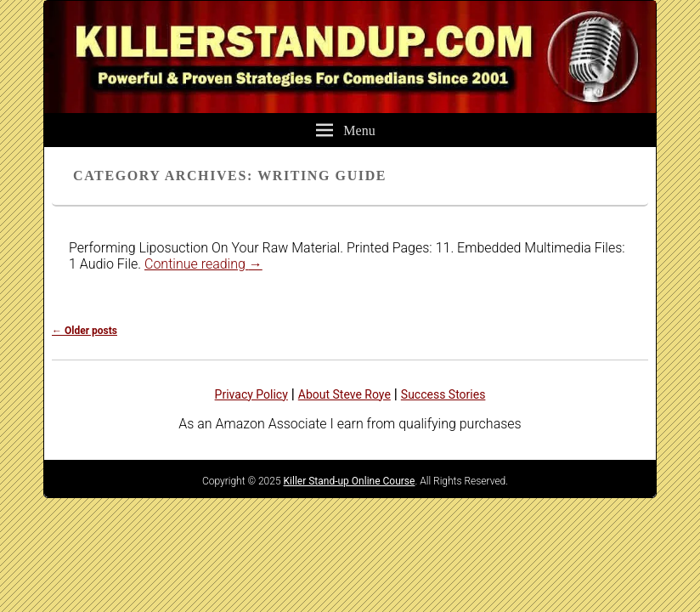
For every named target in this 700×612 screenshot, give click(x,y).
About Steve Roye (344, 394)
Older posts (85, 331)
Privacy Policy (251, 394)
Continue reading (203, 264)
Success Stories (443, 394)
